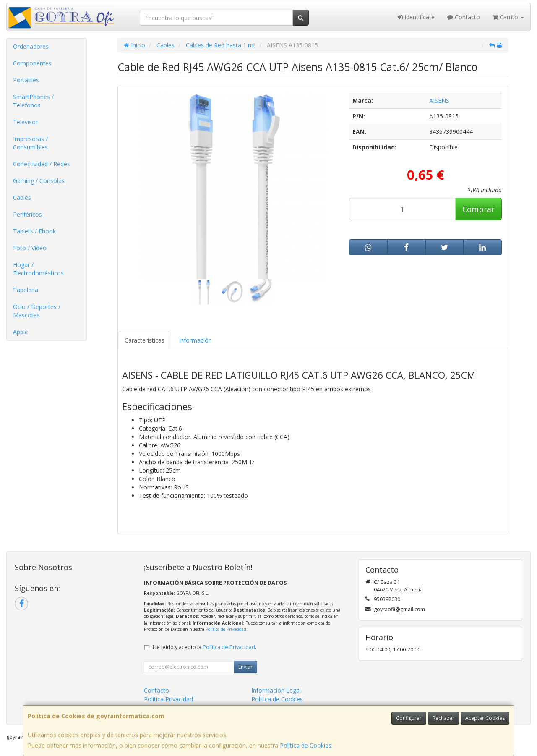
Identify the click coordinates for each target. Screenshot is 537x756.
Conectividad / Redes (42, 164)
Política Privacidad (168, 699)
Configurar (409, 718)
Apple (21, 332)
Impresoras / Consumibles (30, 143)
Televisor (25, 122)
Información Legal (276, 690)
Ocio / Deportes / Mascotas (37, 311)
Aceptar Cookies (485, 718)
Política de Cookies (306, 745)
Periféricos (27, 214)
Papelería (26, 290)
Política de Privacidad (226, 629)
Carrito (508, 17)
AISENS (439, 101)
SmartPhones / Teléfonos (33, 101)
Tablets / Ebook (34, 231)
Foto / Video (30, 248)
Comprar (478, 209)
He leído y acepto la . (205, 647)
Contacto (464, 17)
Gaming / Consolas (39, 181)
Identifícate (416, 17)
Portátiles (26, 80)
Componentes (32, 63)
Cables (22, 198)
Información (195, 340)
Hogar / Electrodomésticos (38, 269)
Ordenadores (31, 46)
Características (145, 340)
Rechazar (443, 718)
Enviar (245, 667)
